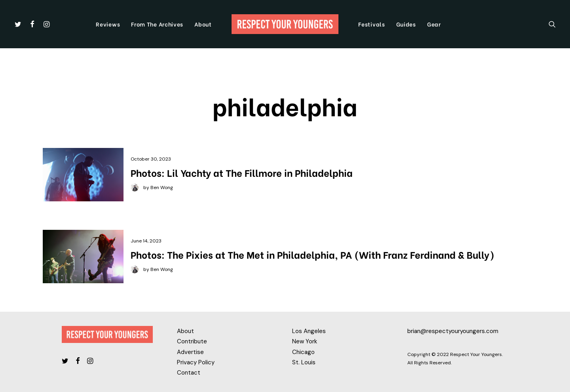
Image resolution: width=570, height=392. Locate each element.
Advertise (190, 352)
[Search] (552, 24)
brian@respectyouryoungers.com (453, 331)
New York (305, 341)
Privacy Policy (196, 362)
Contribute (192, 341)
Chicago (303, 352)
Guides (406, 24)
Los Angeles (309, 331)
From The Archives (157, 24)
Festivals (371, 24)
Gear (434, 24)
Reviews (108, 24)
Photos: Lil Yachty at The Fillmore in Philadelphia (242, 172)
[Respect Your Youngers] (285, 24)
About (203, 24)
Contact (189, 373)
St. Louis (304, 362)
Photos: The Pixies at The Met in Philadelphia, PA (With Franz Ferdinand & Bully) (313, 254)
